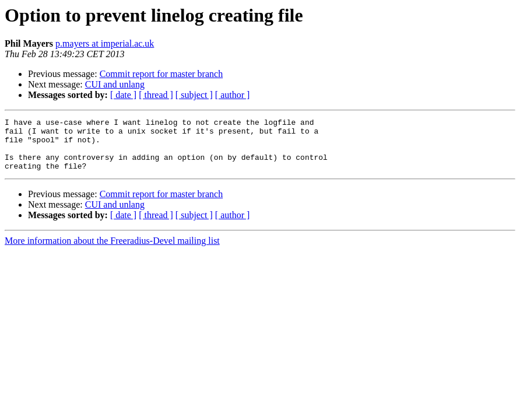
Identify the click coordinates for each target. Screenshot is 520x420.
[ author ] (233, 95)
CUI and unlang (115, 84)
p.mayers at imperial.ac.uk (105, 43)
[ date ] (123, 95)
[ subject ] (194, 95)
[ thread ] (156, 95)
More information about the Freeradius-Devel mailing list (112, 251)
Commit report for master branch (161, 74)
